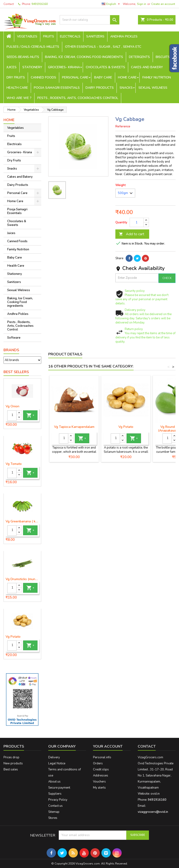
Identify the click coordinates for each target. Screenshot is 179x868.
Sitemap (54, 812)
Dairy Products (100, 88)
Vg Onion (12, 406)
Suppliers (55, 794)
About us (54, 782)
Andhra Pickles (124, 36)
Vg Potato (13, 637)
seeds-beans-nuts (23, 57)
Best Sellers (16, 372)
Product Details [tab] (65, 354)
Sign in (142, 4)
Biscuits (163, 57)
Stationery (32, 67)
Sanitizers (95, 36)
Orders (98, 763)
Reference (123, 126)
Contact (9, 4)
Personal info (102, 757)
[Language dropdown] (111, 4)
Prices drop (11, 757)
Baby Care (103, 77)
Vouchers (99, 782)
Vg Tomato (14, 464)
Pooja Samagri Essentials (57, 88)
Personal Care (75, 77)
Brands (11, 350)
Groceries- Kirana (64, 67)
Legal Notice (57, 763)
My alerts (99, 788)
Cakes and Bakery (147, 67)
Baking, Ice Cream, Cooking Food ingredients (84, 57)
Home (9, 120)
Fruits (49, 36)
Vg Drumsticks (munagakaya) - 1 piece (22, 579)
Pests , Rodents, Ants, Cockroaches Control (78, 98)
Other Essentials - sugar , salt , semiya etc (103, 47)
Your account (108, 746)
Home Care (127, 77)
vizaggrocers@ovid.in (153, 812)
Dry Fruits (16, 77)
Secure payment (59, 788)
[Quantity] (12, 415)
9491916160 (40, 4)
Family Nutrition (157, 77)
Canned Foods (43, 77)
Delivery (54, 757)
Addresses (101, 776)
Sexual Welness (153, 88)
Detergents (139, 57)
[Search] (89, 20)
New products (13, 763)
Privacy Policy (58, 800)
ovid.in (155, 794)
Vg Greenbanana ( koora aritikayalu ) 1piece (22, 521)
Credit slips (101, 769)
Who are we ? (19, 98)
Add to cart (132, 234)
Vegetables (27, 36)
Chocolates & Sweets (105, 67)
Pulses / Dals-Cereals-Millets (33, 47)
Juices (12, 67)
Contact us (55, 806)
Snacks (126, 88)
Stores (53, 818)
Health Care (17, 88)
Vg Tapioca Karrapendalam (74, 427)
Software (14, 338)
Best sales (11, 769)
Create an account (163, 4)
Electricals (70, 36)
